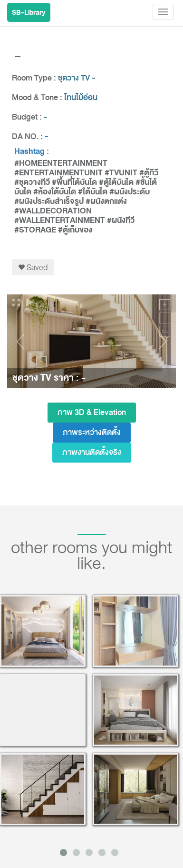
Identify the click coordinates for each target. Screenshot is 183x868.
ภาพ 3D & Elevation (92, 412)
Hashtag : (32, 151)
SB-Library (29, 12)
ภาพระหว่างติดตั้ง (92, 432)
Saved (33, 267)
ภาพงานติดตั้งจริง (92, 452)
